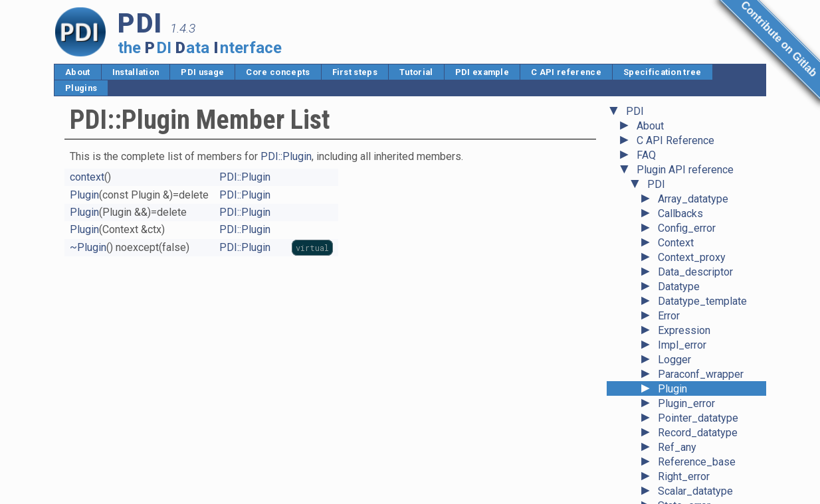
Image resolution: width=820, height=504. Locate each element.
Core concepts (278, 72)
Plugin (672, 343)
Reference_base (697, 416)
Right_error (684, 431)
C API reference (566, 72)
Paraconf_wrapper (701, 328)
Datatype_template (702, 255)
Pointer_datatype (698, 372)
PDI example (482, 72)
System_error (690, 474)
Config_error (687, 182)
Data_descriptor (695, 226)
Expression (684, 285)
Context (676, 197)
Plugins (81, 88)
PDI (656, 138)
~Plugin (88, 247)
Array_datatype (693, 153)
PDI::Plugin (286, 156)
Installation (136, 72)
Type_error (683, 489)
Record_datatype (698, 387)
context (87, 177)
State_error (684, 460)
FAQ (646, 109)
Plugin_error (686, 358)
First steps (355, 72)
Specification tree (663, 72)
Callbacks (680, 168)
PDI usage (202, 72)
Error (669, 270)
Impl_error (682, 299)
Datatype (679, 241)
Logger (674, 314)
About (78, 72)
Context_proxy (692, 211)
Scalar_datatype (695, 445)
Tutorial (416, 72)
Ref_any (677, 401)
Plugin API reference (685, 124)
